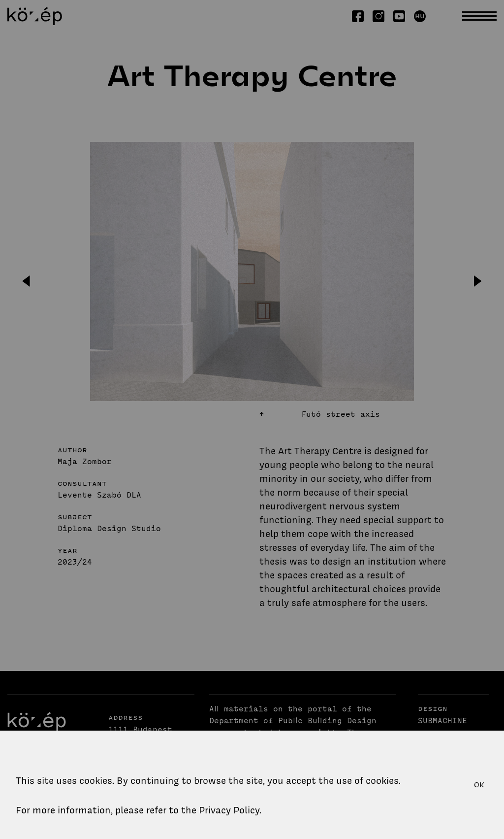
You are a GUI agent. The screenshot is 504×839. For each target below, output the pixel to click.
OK (479, 785)
